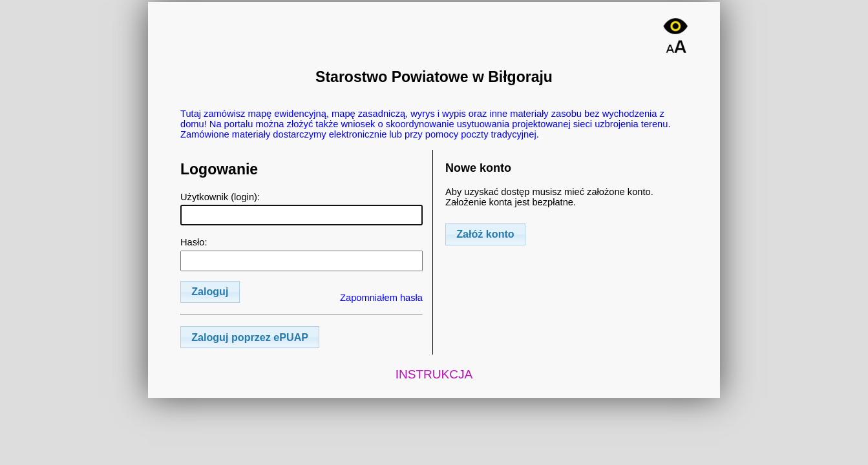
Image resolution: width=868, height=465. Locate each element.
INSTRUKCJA (434, 374)
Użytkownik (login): (302, 209)
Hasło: (302, 254)
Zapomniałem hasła (381, 298)
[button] (210, 292)
